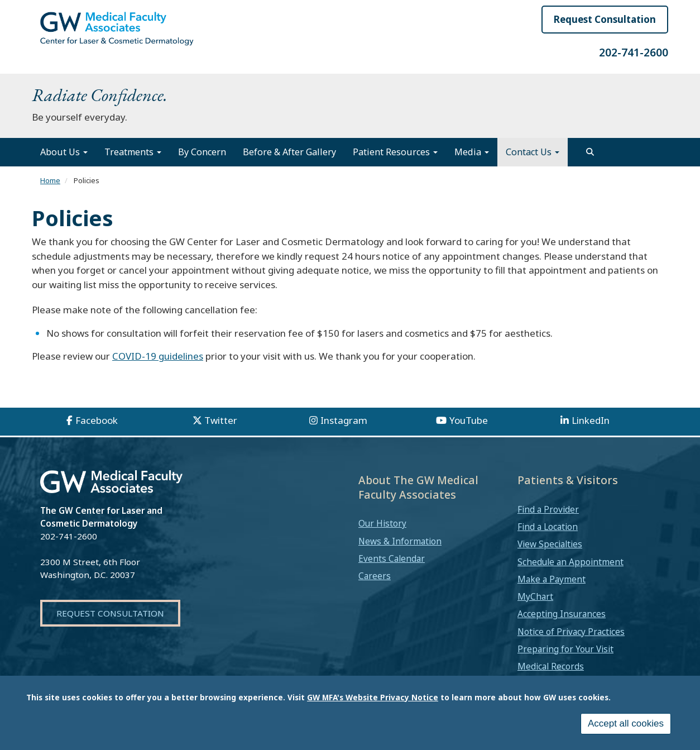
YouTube (469, 420)
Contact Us (533, 152)
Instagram (344, 420)
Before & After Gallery (289, 152)
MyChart (535, 596)
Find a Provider (548, 509)
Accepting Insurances (562, 614)
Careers (375, 576)
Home (50, 180)
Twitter (221, 420)
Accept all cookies (626, 723)
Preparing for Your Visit (565, 649)
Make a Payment (552, 579)
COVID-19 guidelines (158, 356)
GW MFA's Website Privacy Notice (373, 697)
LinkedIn (591, 420)
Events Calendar (392, 558)
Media (472, 152)
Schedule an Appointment (570, 562)
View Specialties (550, 544)
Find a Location (548, 527)
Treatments (133, 152)
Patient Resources (395, 152)
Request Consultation (605, 19)
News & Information (400, 541)
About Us (64, 152)
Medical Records (551, 666)
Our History (382, 523)
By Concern (202, 152)
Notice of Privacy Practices (571, 632)
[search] (590, 152)
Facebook (97, 420)
